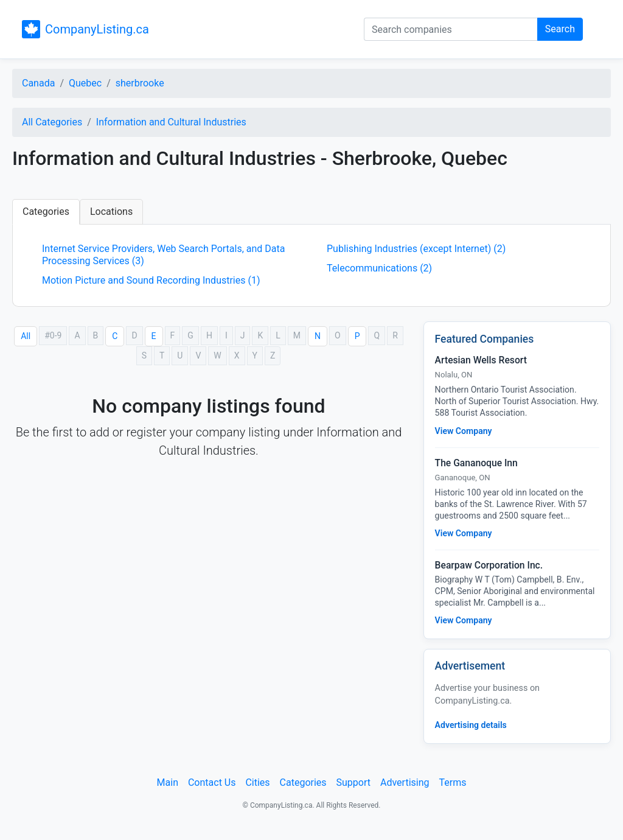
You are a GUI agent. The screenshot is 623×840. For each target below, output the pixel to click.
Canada (38, 83)
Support (353, 782)
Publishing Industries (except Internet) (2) (416, 249)
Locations (111, 212)
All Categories (52, 122)
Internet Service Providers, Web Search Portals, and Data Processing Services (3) (164, 255)
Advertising (405, 782)
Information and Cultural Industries (171, 122)
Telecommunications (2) (379, 268)
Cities (257, 782)
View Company (464, 431)
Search (560, 29)
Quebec (85, 83)
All (26, 336)
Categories (46, 212)
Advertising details (471, 725)
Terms (452, 782)
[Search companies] (451, 29)
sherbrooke (140, 83)
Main (168, 782)
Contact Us (212, 782)
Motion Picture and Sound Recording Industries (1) (151, 280)
